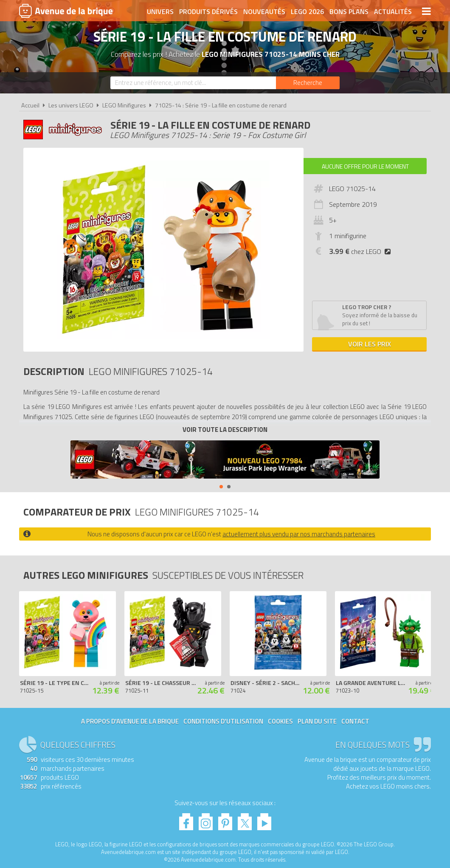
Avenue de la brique (66, 11)
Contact (355, 721)
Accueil (30, 105)
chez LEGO (361, 251)
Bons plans (349, 11)
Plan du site (317, 721)
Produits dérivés (208, 11)
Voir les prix (370, 344)
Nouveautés (264, 11)
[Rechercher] (308, 83)
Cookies (280, 721)
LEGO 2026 (307, 11)
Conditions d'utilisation (223, 721)
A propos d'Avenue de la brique (130, 721)
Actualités (393, 11)
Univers (160, 11)
